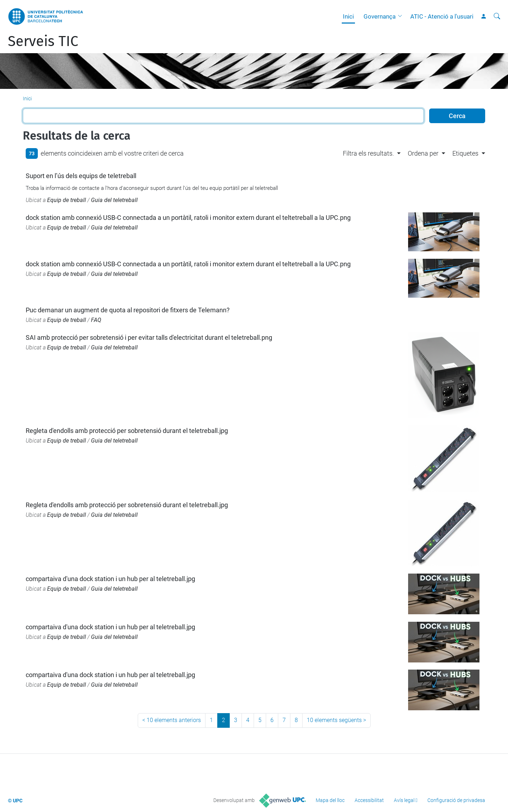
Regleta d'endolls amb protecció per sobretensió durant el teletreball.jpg (127, 431)
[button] (402, 16)
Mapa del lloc (330, 800)
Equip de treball (67, 200)
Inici (348, 16)
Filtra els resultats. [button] (368, 153)
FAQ (96, 320)
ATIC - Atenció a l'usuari (442, 16)
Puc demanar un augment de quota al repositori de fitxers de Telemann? (128, 310)
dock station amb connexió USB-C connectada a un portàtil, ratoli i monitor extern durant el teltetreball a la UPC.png (188, 218)
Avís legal (404, 800)
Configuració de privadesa (456, 800)
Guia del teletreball (114, 200)
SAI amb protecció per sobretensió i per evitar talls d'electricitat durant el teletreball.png (149, 337)
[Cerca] (497, 16)
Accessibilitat (369, 800)
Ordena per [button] (423, 153)
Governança (380, 16)
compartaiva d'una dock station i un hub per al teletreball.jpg (110, 579)
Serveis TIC (43, 41)
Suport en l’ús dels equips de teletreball (81, 176)
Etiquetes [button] (465, 153)
